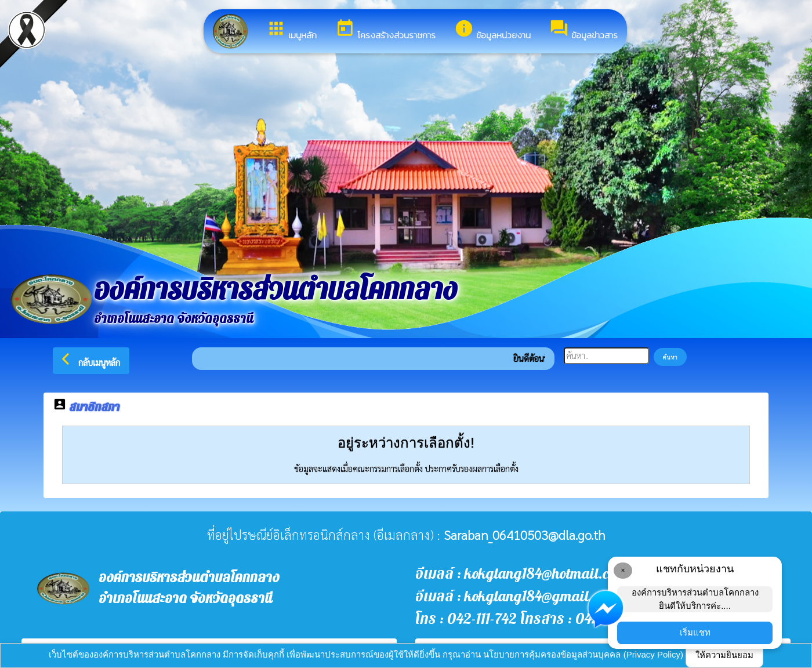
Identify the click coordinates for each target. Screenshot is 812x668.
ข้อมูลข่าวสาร (583, 30)
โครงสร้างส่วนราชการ (385, 30)
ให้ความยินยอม (724, 655)
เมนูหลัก (291, 30)
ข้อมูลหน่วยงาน (492, 30)
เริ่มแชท (695, 632)
